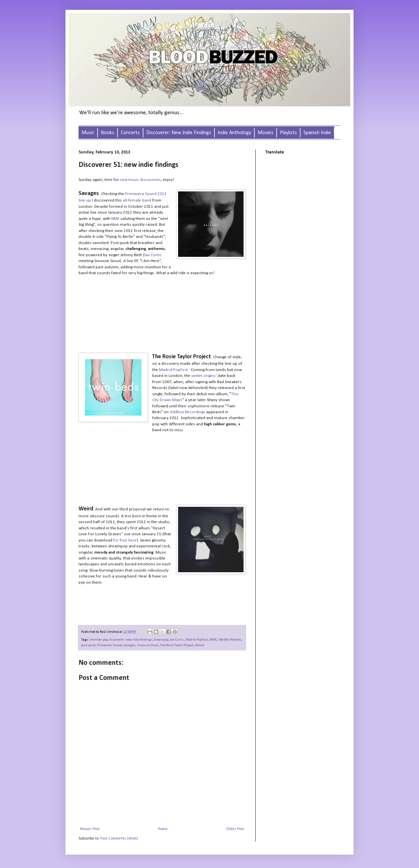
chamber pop (99, 640)
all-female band (137, 200)
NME (115, 219)
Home (163, 829)
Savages (129, 645)
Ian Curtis (153, 255)
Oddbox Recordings (187, 412)
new (124, 180)
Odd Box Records (230, 640)
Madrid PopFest (173, 370)
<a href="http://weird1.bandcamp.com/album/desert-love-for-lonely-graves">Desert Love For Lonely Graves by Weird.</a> (144, 602)
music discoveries (145, 180)
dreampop (161, 640)
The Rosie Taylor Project (177, 645)
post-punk (88, 645)
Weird (200, 645)
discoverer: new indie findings (131, 640)
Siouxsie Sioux (148, 645)
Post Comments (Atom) (119, 839)
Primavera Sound (109, 645)
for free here (125, 540)
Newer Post (90, 829)
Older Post (235, 829)
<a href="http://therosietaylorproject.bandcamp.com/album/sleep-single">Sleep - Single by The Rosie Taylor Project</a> (144, 483)
